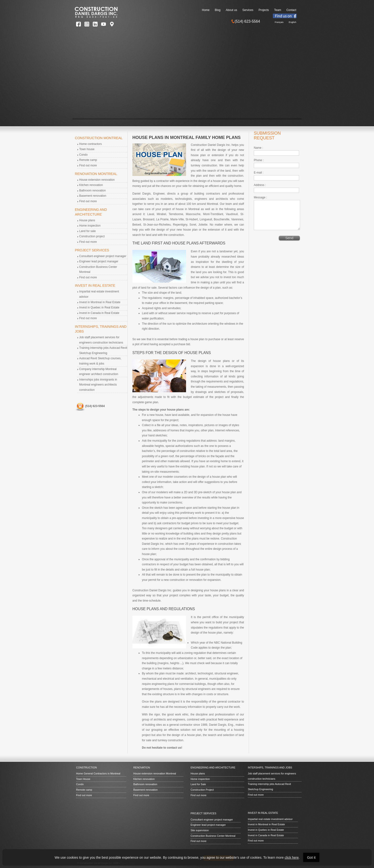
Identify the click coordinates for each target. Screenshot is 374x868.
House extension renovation (97, 180)
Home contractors (91, 144)
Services (248, 10)
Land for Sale (198, 784)
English (293, 22)
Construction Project (202, 790)
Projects (264, 10)
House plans (87, 220)
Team (278, 10)
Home (206, 10)
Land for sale (87, 231)
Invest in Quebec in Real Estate (99, 307)
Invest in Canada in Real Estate (99, 313)
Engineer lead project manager (99, 261)
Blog (218, 10)
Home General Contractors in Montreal (98, 773)
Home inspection (90, 226)
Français (279, 22)
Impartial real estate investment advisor (270, 819)
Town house (87, 149)
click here (292, 857)
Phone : (259, 160)
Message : (260, 197)
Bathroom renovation (92, 191)
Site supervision (200, 830)
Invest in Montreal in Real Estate (100, 302)
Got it (311, 857)
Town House (83, 779)
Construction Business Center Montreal (213, 836)
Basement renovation (93, 196)
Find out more (88, 165)
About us (231, 10)
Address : (260, 185)
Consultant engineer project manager (103, 256)
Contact (291, 10)
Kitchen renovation (91, 185)
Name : (258, 148)
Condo (83, 155)
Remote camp (88, 160)
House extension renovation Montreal (155, 773)
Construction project (92, 236)
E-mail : (259, 173)
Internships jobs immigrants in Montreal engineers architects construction (98, 385)
